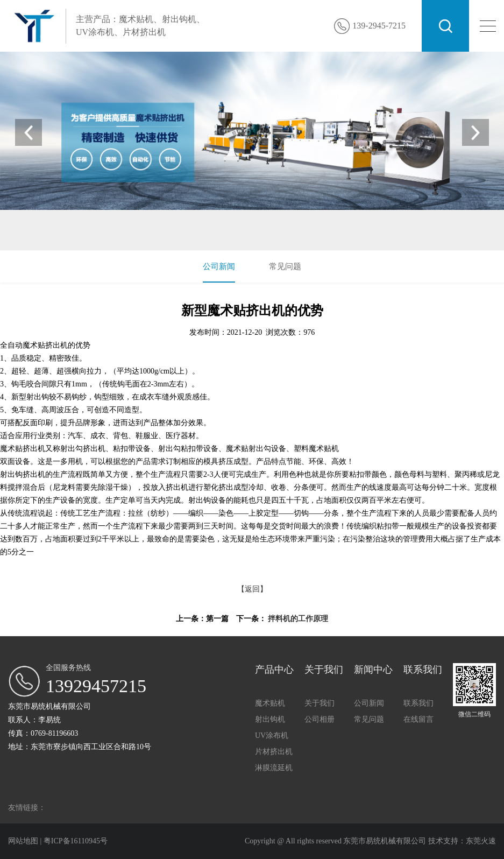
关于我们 (320, 703)
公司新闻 (219, 266)
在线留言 (418, 719)
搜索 (445, 26)
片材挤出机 (187, 235)
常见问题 (285, 266)
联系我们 (418, 703)
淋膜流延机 (274, 768)
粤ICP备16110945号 (76, 841)
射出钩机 (109, 235)
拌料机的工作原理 (298, 619)
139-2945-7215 (379, 26)
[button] (475, 132)
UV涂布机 (146, 235)
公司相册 (320, 719)
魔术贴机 (73, 235)
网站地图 (24, 841)
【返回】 (252, 589)
